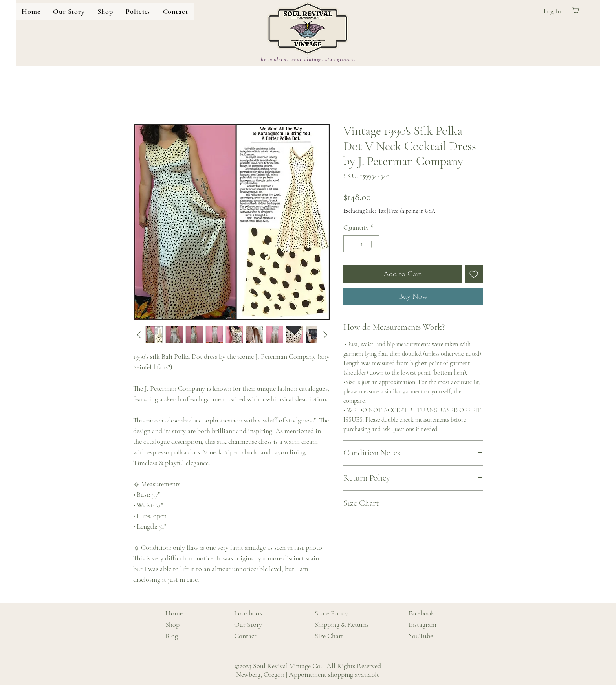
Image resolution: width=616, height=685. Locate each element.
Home (174, 613)
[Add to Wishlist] (474, 274)
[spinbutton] (361, 244)
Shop (172, 624)
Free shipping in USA (412, 211)
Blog (172, 636)
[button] (105, 11)
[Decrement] (351, 244)
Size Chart (329, 636)
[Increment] (372, 244)
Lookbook (248, 613)
